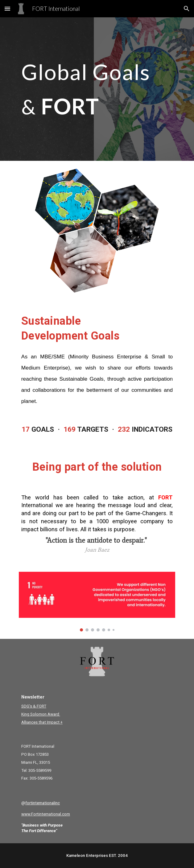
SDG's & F (30, 706)
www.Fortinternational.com (46, 814)
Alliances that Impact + (42, 722)
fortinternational (40, 803)
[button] (7, 9)
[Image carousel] (97, 602)
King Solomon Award (41, 714)
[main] (97, 89)
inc (57, 803)
